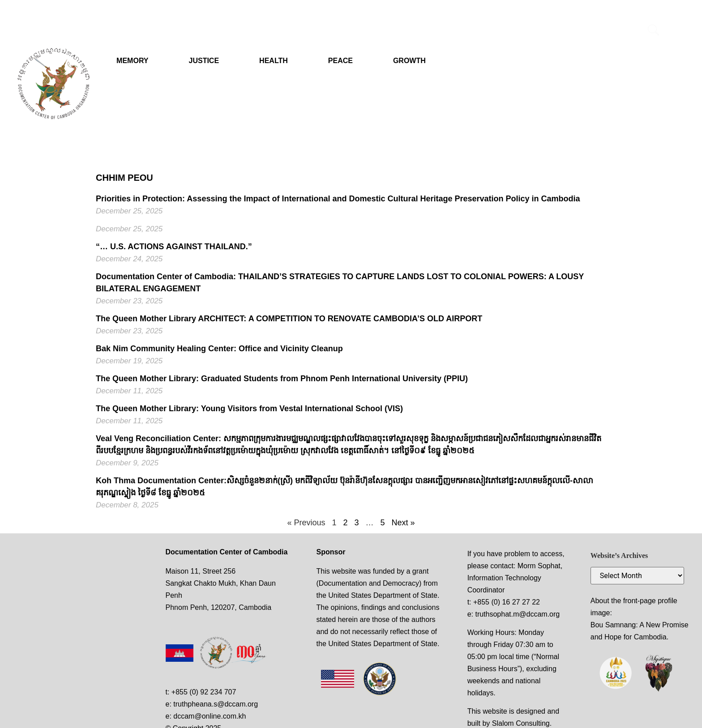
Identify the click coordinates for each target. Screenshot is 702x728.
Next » (403, 523)
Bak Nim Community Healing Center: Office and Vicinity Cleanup (219, 349)
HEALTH (274, 61)
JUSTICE (204, 61)
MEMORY (132, 61)
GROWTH (409, 61)
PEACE (340, 61)
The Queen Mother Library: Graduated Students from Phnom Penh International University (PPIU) (282, 379)
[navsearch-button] (654, 31)
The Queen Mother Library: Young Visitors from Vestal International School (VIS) (249, 409)
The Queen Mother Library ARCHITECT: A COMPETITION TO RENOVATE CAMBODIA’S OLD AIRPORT (289, 319)
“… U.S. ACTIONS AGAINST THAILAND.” (174, 247)
